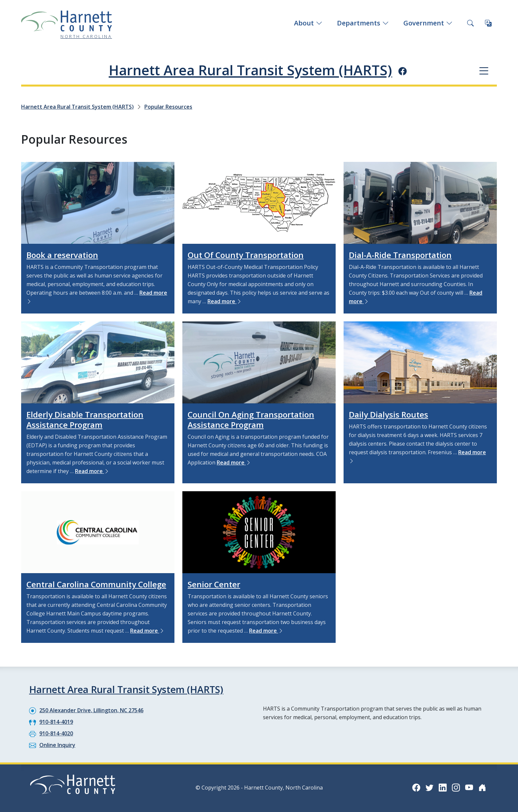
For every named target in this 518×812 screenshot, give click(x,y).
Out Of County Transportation (246, 255)
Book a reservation (62, 255)
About (308, 23)
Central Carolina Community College (96, 584)
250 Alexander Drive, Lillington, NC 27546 (91, 710)
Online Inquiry (57, 745)
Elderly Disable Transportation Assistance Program (85, 420)
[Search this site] (470, 23)
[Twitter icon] (429, 787)
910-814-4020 (56, 733)
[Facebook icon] (403, 71)
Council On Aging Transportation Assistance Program (251, 420)
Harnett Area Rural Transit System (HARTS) (250, 70)
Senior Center (214, 584)
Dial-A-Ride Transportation (400, 255)
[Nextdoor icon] (482, 787)
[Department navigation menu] (484, 71)
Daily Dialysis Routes (388, 414)
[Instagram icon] (456, 787)
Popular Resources (168, 107)
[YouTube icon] (469, 787)
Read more (225, 301)
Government (428, 23)
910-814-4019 (56, 722)
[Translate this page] (488, 23)
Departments (363, 23)
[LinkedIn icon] (443, 787)
